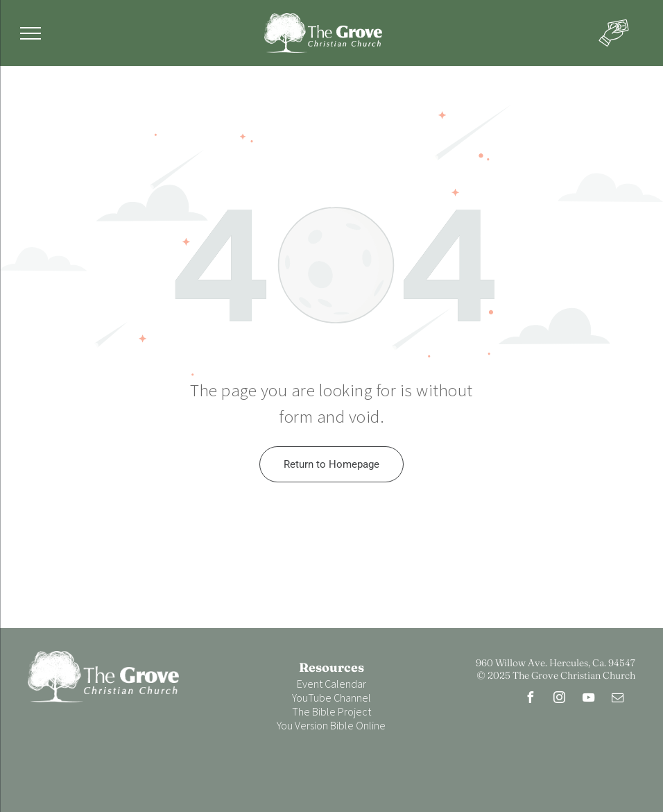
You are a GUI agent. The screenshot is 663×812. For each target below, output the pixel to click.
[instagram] (560, 699)
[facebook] (531, 699)
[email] (618, 699)
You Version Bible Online (331, 725)
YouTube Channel (331, 697)
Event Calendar (331, 684)
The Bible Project (331, 711)
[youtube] (589, 699)
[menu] (31, 33)
